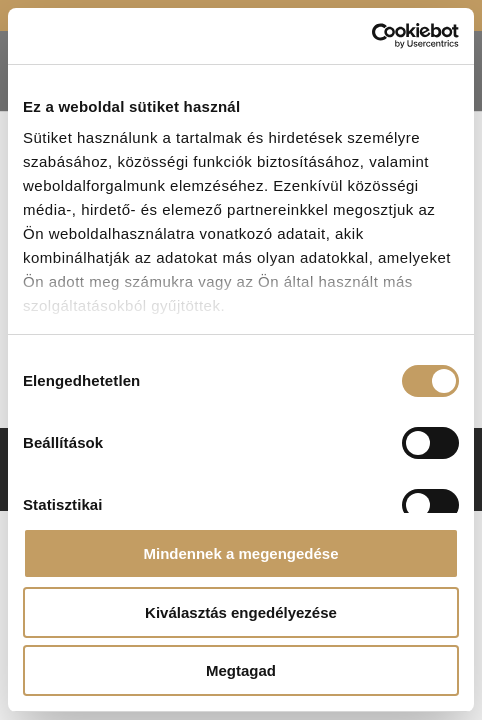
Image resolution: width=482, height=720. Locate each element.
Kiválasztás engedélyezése (241, 612)
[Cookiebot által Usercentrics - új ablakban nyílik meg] (371, 36)
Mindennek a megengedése (240, 553)
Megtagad (241, 670)
